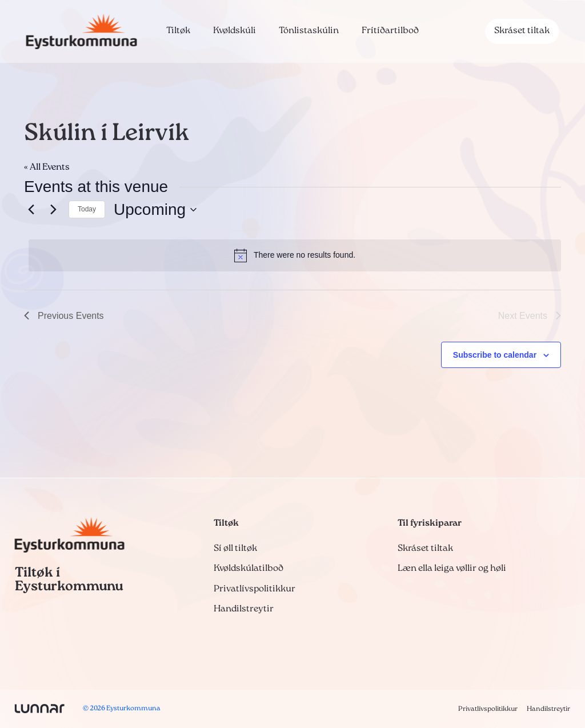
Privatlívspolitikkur (255, 589)
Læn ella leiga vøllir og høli (452, 569)
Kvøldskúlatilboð (249, 569)
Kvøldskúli (235, 31)
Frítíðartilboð (390, 31)
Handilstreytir (244, 609)
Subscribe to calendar (495, 355)
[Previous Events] (31, 210)
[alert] (295, 255)
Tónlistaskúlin (309, 31)
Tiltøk (178, 31)
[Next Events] (53, 210)
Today (87, 209)
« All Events (47, 167)
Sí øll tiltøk (235, 549)
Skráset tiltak (522, 31)
